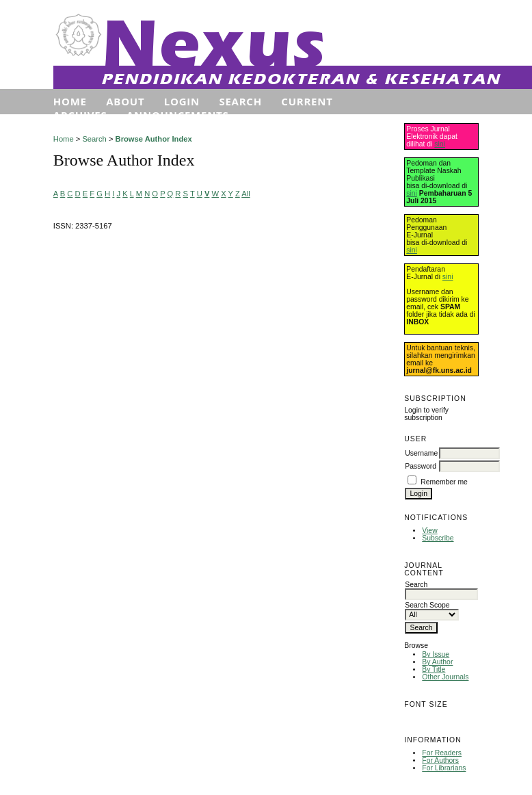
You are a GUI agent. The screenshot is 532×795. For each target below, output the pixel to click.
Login (182, 101)
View (429, 531)
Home (70, 101)
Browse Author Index (154, 139)
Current (307, 101)
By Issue (436, 654)
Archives (80, 115)
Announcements (178, 115)
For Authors (440, 760)
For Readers (442, 753)
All (245, 194)
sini (440, 144)
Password (421, 466)
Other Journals (445, 677)
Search (240, 101)
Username (421, 453)
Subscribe (438, 538)
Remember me (444, 482)
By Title (434, 669)
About (125, 101)
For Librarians (444, 768)
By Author (437, 662)
